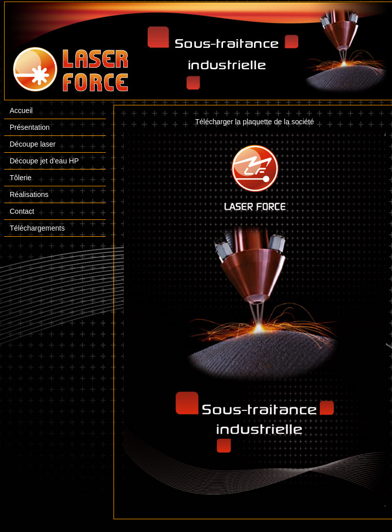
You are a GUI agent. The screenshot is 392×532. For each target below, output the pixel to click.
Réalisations (29, 194)
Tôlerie (21, 178)
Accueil (21, 110)
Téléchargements (37, 228)
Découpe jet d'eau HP (44, 161)
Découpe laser (33, 144)
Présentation (30, 127)
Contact (22, 211)
